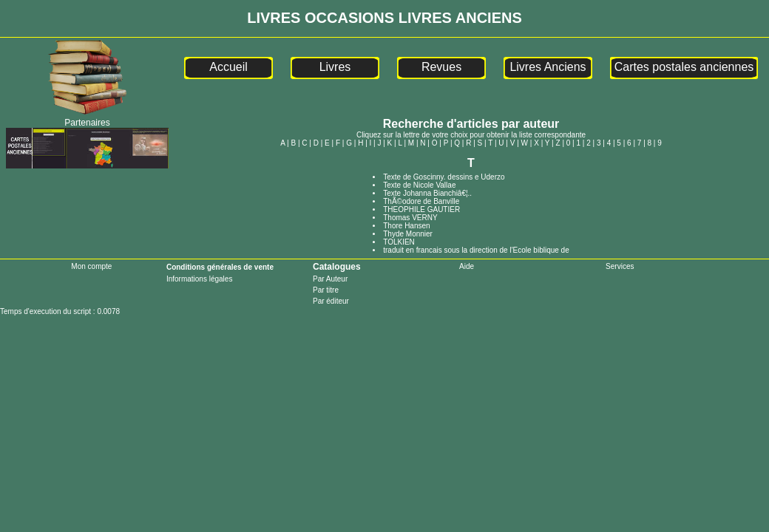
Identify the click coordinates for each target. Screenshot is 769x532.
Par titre (326, 290)
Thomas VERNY (410, 218)
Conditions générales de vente (220, 267)
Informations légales (200, 279)
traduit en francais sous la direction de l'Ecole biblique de (476, 250)
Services (620, 266)
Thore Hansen (406, 226)
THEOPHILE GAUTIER (421, 209)
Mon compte (91, 266)
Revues (441, 67)
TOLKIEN (399, 242)
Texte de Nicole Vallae (419, 185)
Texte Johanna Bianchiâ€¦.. (427, 193)
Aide (467, 266)
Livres (335, 67)
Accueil (228, 67)
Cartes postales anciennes (684, 67)
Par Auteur (330, 279)
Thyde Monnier (408, 234)
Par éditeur (331, 301)
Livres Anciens (548, 67)
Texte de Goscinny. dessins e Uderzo (444, 177)
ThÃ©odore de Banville (421, 201)
